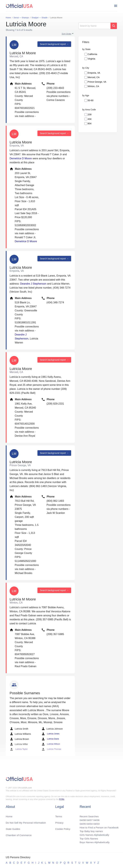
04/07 (89, 819)
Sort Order (67, 34)
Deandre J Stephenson (33, 284)
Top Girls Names (88, 838)
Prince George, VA (97, 82)
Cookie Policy (63, 828)
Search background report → (54, 44)
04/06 (96, 819)
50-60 (91, 100)
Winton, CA (93, 86)
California (92, 54)
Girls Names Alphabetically (94, 834)
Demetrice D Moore (21, 158)
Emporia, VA (94, 73)
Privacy (59, 822)
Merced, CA (94, 77)
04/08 (82, 819)
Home (9, 815)
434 (90, 119)
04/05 (82, 823)
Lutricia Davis (50, 739)
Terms (59, 815)
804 (90, 124)
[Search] (94, 26)
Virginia (91, 59)
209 (90, 115)
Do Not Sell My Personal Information (27, 822)
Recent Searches (88, 815)
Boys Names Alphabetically (94, 842)
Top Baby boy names (90, 831)
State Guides (13, 828)
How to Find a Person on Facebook (98, 827)
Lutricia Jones (50, 734)
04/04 (89, 823)
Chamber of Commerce (19, 834)
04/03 (96, 823)
